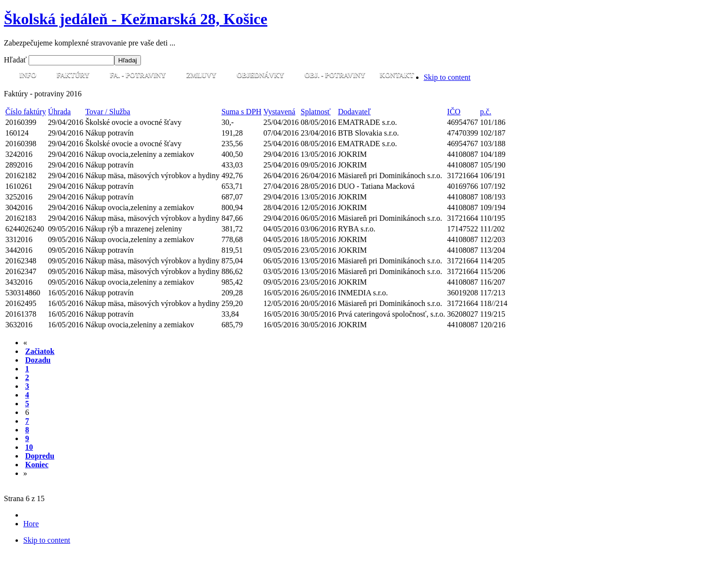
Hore (31, 524)
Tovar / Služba (108, 112)
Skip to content (447, 77)
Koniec (37, 465)
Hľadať (16, 60)
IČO (454, 112)
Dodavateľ (355, 112)
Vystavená (279, 112)
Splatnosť (316, 112)
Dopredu (40, 456)
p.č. (486, 112)
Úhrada (59, 112)
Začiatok (40, 351)
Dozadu (38, 360)
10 (29, 447)
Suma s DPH (241, 112)
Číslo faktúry (26, 112)
